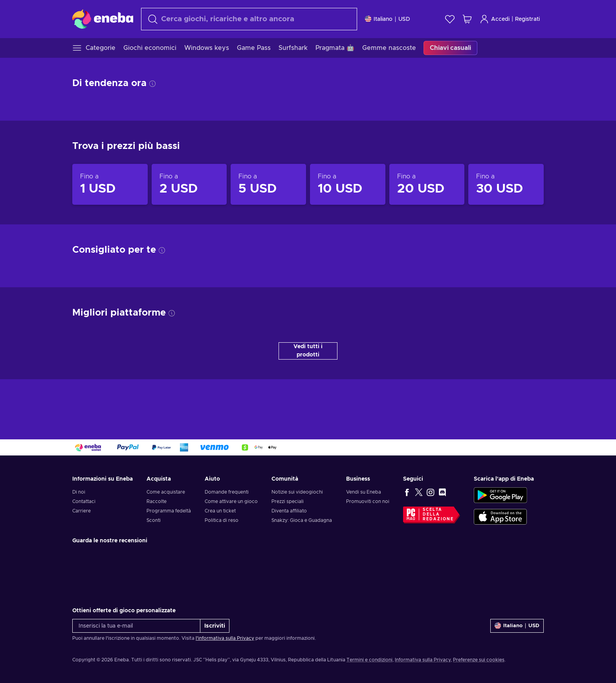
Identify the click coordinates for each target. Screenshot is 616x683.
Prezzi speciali (288, 501)
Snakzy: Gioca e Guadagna (302, 520)
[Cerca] (249, 19)
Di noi (79, 492)
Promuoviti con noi (368, 501)
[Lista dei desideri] (450, 19)
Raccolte (157, 501)
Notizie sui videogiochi (297, 492)
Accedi (495, 19)
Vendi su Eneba (364, 492)
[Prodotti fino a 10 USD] (348, 184)
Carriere (82, 511)
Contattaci (84, 501)
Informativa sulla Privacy (423, 660)
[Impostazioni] (388, 19)
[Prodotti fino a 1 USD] (110, 184)
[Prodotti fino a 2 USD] (189, 184)
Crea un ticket (220, 511)
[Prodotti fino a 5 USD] (268, 184)
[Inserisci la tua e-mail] (136, 626)
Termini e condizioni (369, 660)
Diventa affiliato (289, 511)
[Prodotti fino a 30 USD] (506, 184)
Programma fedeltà (169, 511)
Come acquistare (166, 492)
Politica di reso (222, 520)
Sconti (154, 520)
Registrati (527, 19)
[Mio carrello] (467, 19)
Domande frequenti (227, 492)
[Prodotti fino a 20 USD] (427, 184)
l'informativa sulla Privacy (225, 638)
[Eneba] (103, 19)
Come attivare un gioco (231, 501)
